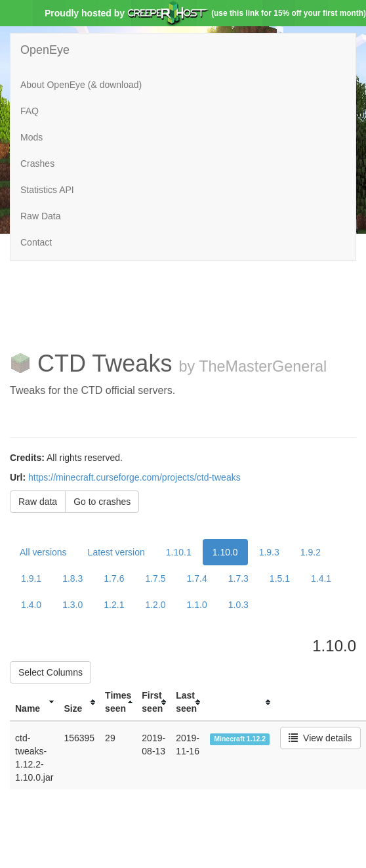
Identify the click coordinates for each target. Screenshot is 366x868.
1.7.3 (238, 578)
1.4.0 (31, 605)
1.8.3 (72, 578)
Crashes (37, 163)
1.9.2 (311, 552)
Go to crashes (102, 502)
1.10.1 (179, 552)
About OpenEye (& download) (81, 85)
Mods (31, 137)
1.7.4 (197, 578)
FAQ (30, 111)
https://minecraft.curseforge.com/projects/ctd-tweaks (134, 477)
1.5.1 (280, 578)
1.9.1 (31, 578)
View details (320, 738)
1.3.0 (72, 605)
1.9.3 (269, 552)
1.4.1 (321, 578)
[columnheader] (34, 702)
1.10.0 (225, 552)
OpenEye (45, 50)
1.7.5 (155, 578)
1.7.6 (114, 578)
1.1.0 (197, 605)
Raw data (38, 502)
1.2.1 (114, 605)
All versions (43, 552)
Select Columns (51, 672)
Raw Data (40, 216)
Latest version (116, 552)
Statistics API (47, 190)
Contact (36, 242)
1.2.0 (155, 605)
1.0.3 (238, 605)
